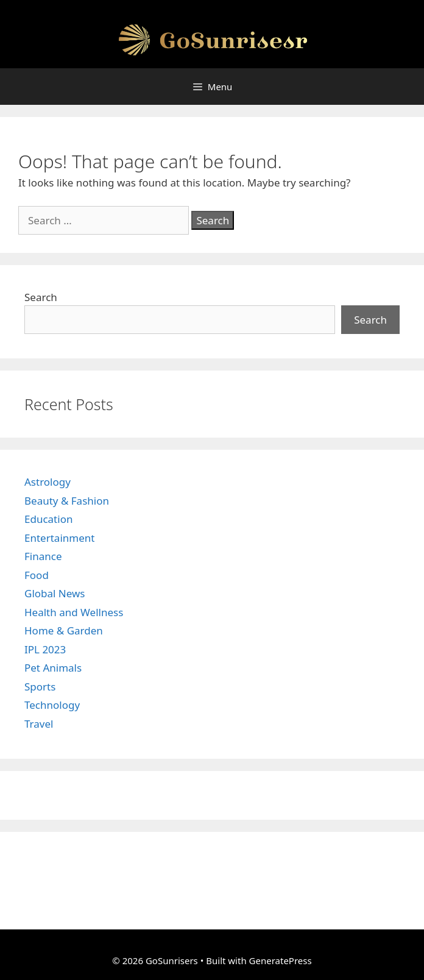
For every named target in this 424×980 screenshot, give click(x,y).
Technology (52, 705)
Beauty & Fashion (67, 501)
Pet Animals (53, 668)
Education (48, 519)
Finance (43, 556)
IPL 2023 (45, 649)
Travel (39, 724)
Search (41, 297)
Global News (55, 593)
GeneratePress (281, 960)
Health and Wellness (74, 612)
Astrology (48, 482)
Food (37, 575)
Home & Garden (64, 630)
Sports (40, 687)
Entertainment (59, 538)
